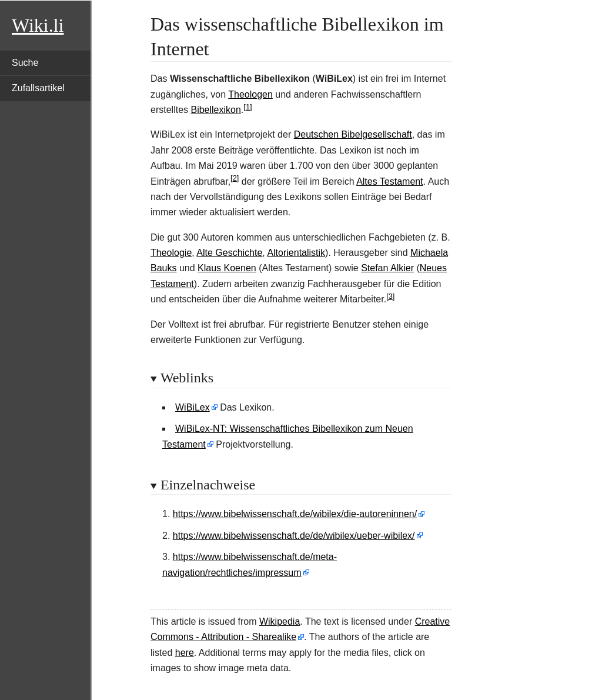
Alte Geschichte (229, 253)
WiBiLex (193, 407)
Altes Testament (390, 181)
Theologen (250, 94)
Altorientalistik (296, 253)
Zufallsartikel (38, 88)
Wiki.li (38, 25)
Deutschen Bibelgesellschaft (353, 134)
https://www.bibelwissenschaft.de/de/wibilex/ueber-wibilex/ (294, 536)
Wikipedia (280, 621)
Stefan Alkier (387, 268)
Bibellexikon (215, 110)
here (185, 653)
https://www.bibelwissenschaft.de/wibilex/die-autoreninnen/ (295, 514)
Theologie (171, 253)
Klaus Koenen (227, 268)
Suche (25, 63)
